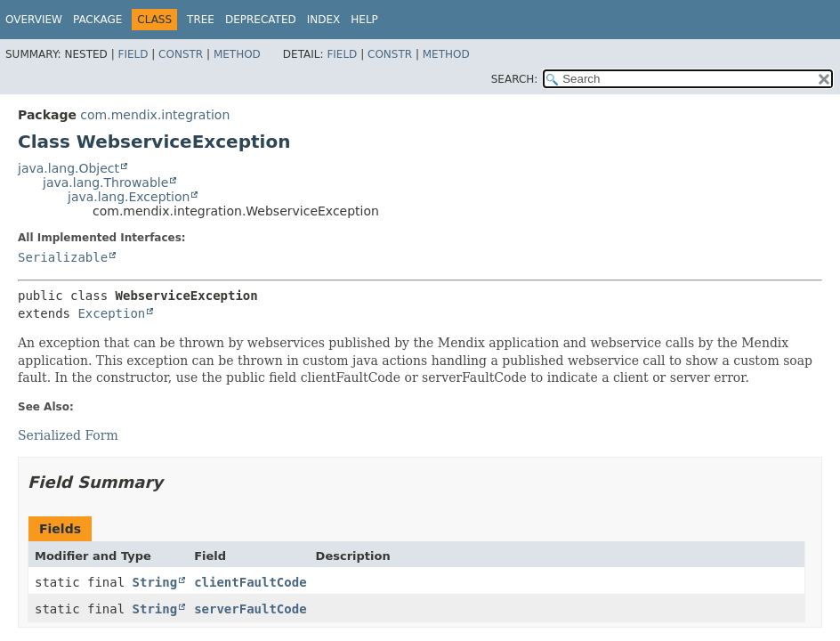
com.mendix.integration (155, 115)
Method (237, 54)
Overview (34, 20)
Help (364, 20)
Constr (181, 54)
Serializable (63, 257)
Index (324, 20)
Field (133, 54)
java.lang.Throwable (105, 183)
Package (97, 20)
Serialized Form (68, 435)
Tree (201, 20)
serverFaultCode (250, 609)
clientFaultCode (250, 582)
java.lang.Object (69, 168)
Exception (111, 313)
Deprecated (261, 20)
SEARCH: (515, 79)
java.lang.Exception (129, 197)
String (155, 582)
